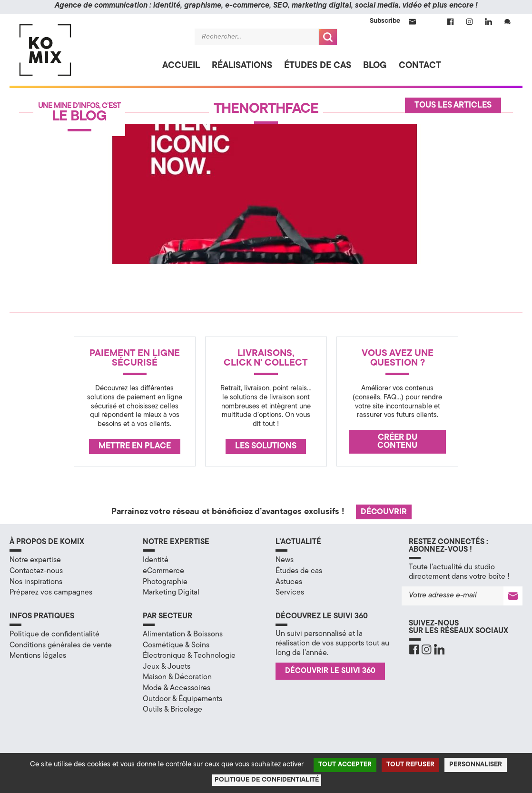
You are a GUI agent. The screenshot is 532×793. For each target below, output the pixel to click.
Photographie (165, 582)
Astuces (289, 582)
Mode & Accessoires (177, 688)
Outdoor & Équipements (182, 699)
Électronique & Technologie (189, 656)
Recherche (328, 37)
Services (290, 593)
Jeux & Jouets (167, 667)
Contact (420, 66)
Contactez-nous (36, 571)
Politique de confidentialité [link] (267, 780)
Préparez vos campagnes (51, 593)
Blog (375, 66)
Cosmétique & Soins (176, 645)
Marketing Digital (171, 593)
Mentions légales (38, 656)
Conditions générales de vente (61, 645)
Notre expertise (35, 560)
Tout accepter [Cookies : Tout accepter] (345, 765)
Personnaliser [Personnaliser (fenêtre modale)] (476, 765)
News (285, 560)
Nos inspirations (36, 582)
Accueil (181, 66)
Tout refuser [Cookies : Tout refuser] (410, 765)
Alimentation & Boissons (183, 634)
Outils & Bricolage (172, 710)
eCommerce (163, 571)
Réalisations (242, 66)
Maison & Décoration (177, 677)
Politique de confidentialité (54, 634)
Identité (156, 560)
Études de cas (318, 66)
